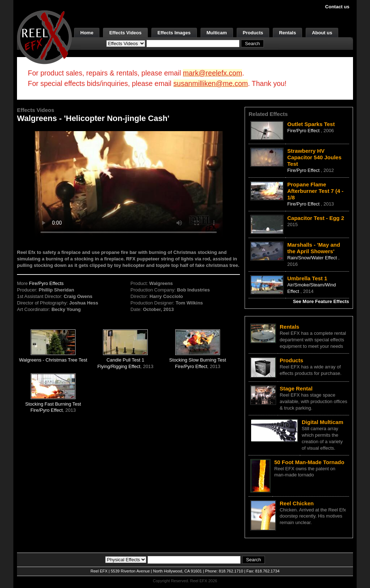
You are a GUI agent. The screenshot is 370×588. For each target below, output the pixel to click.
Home (87, 33)
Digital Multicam (322, 422)
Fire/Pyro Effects (46, 283)
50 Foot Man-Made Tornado (309, 462)
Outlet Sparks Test (311, 124)
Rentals (287, 33)
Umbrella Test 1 (307, 278)
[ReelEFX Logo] (44, 37)
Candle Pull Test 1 (126, 360)
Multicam (217, 33)
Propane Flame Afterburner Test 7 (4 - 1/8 (315, 191)
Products (253, 33)
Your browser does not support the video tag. (129, 184)
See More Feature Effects (321, 301)
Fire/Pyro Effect (191, 366)
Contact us (337, 7)
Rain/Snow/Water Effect (313, 258)
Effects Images (174, 33)
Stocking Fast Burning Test (53, 404)
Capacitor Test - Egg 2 (316, 218)
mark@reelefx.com (212, 73)
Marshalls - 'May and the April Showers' (314, 248)
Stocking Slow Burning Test (197, 360)
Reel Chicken (297, 503)
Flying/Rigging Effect (119, 366)
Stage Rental (296, 388)
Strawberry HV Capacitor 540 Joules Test (314, 157)
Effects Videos (125, 33)
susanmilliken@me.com (211, 83)
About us (322, 33)
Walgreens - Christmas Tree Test (53, 360)
